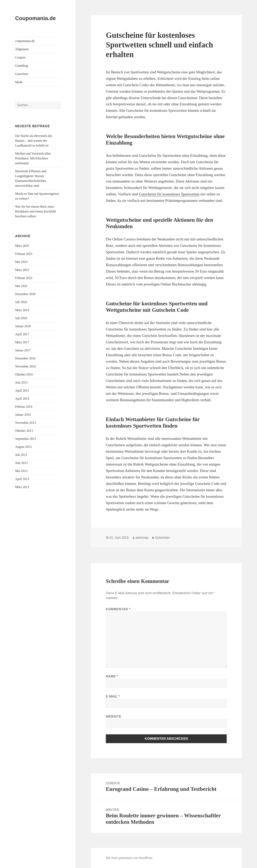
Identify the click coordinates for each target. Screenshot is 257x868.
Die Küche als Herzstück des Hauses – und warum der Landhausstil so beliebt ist (34, 141)
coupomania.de (25, 41)
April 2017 (22, 334)
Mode (19, 82)
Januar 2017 (23, 350)
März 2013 (22, 487)
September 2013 (25, 439)
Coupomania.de (35, 18)
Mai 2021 (21, 286)
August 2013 (23, 447)
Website (114, 717)
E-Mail (113, 696)
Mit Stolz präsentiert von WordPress (129, 858)
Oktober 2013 (24, 431)
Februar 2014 (24, 407)
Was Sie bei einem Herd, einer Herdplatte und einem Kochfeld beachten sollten (35, 211)
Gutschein (22, 74)
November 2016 (25, 366)
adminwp (142, 538)
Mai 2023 (21, 262)
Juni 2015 (21, 382)
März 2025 (22, 246)
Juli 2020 (21, 302)
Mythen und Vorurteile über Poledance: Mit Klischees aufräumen (33, 158)
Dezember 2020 (25, 294)
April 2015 (22, 390)
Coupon (20, 57)
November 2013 (25, 423)
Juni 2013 (21, 463)
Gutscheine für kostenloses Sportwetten (169, 194)
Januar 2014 (23, 415)
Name (112, 676)
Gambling (21, 66)
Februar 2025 (24, 254)
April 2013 (22, 479)
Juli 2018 (21, 318)
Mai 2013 (21, 471)
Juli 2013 (21, 455)
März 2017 (22, 342)
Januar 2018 (23, 326)
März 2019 (22, 310)
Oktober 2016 (24, 374)
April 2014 (22, 399)
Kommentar (118, 609)
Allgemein (22, 49)
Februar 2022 (24, 278)
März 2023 (22, 270)
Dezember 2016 (25, 358)
